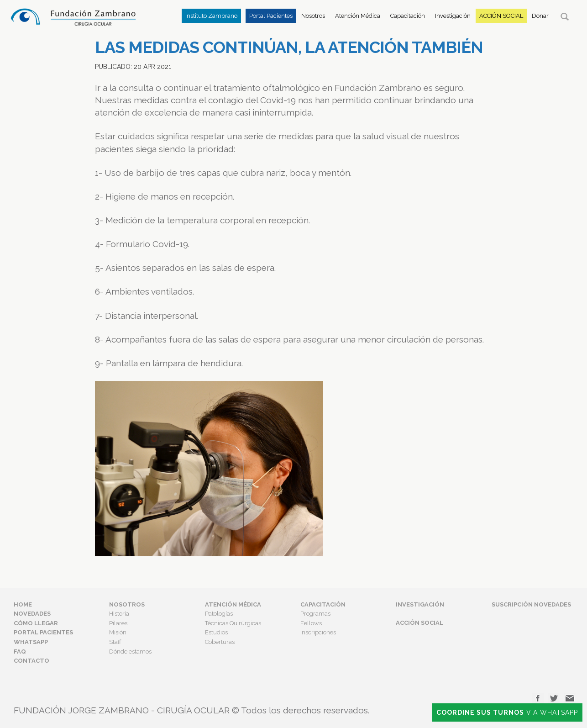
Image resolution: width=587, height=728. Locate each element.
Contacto (31, 661)
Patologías (219, 614)
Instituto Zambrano (211, 16)
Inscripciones (318, 632)
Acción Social (501, 16)
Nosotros (313, 16)
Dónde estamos (130, 652)
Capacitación (408, 16)
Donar (540, 16)
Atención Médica (358, 16)
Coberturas (220, 642)
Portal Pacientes (271, 16)
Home (23, 604)
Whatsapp (31, 642)
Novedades (32, 614)
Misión (118, 632)
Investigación (453, 16)
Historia (119, 614)
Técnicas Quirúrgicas (233, 623)
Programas (315, 614)
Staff (115, 642)
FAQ (20, 652)
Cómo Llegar (36, 623)
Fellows (311, 623)
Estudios (216, 632)
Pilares (118, 623)
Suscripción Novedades (531, 604)
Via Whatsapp (507, 712)
